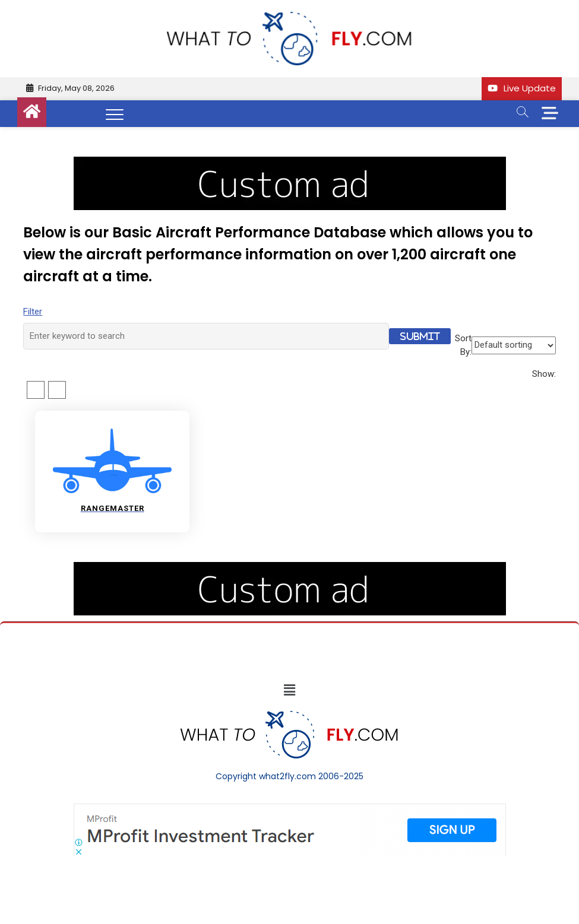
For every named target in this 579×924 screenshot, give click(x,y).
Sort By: (463, 345)
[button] (289, 690)
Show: (544, 374)
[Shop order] (514, 345)
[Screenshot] (290, 809)
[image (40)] (290, 163)
